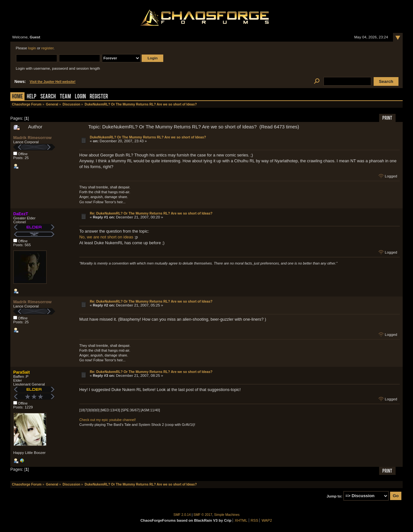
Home (17, 97)
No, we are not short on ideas (106, 237)
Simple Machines (227, 515)
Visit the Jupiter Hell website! (53, 82)
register (47, 48)
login (32, 48)
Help (32, 97)
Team (65, 97)
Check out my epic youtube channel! (108, 420)
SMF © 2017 (203, 515)
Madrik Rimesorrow (32, 138)
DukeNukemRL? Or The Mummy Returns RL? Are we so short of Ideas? (148, 137)
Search (48, 97)
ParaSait (21, 372)
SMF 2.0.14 (182, 515)
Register (99, 97)
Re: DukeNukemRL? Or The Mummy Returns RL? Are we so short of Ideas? (151, 213)
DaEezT (21, 214)
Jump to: (334, 496)
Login (80, 97)
